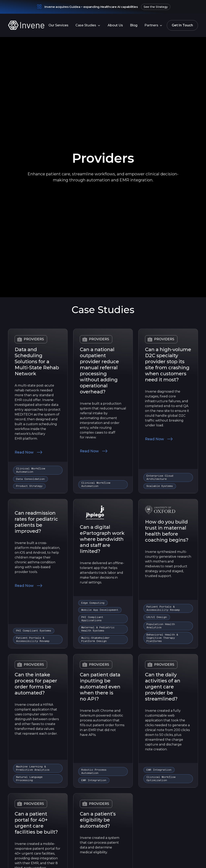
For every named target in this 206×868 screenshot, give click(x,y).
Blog (134, 25)
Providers (34, 339)
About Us (115, 25)
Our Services (58, 25)
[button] (88, 25)
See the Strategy (156, 7)
